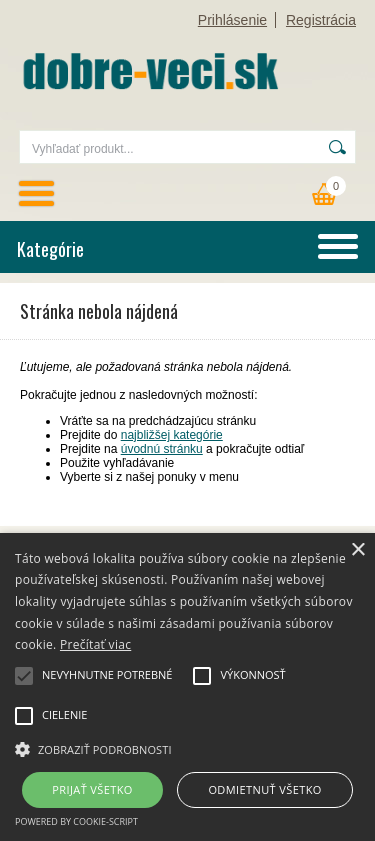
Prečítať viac (95, 644)
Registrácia (321, 20)
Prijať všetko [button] (92, 789)
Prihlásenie (232, 20)
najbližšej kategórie (172, 435)
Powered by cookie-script (76, 821)
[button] (187, 748)
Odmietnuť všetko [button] (264, 789)
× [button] (357, 550)
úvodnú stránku (162, 449)
